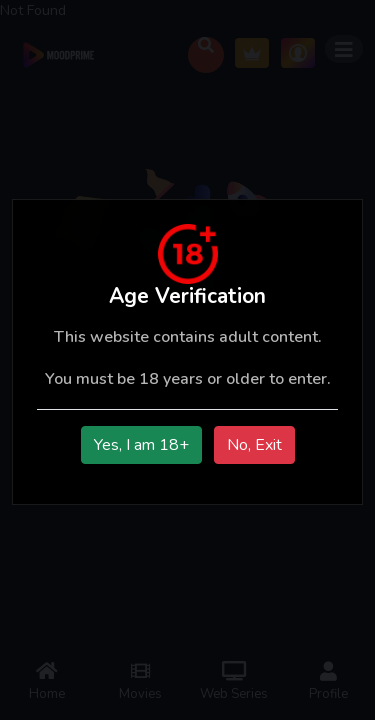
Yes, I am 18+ (141, 445)
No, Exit (254, 445)
